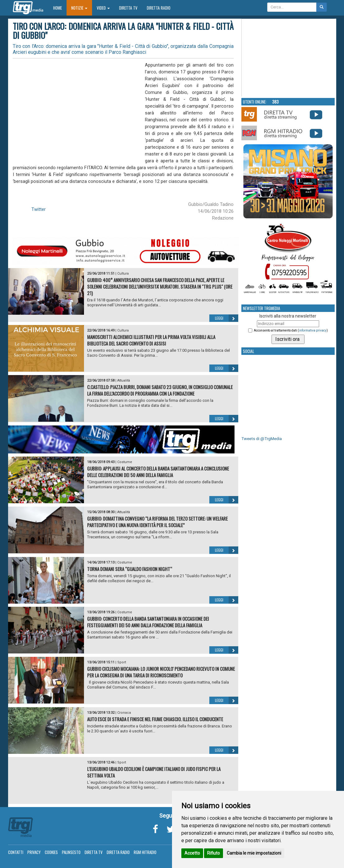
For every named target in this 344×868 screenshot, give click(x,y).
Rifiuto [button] (214, 853)
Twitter (39, 209)
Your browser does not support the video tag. (288, 58)
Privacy (34, 852)
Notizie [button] (79, 8)
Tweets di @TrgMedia (262, 439)
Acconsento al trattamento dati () (291, 330)
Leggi (227, 318)
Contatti (16, 852)
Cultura (123, 274)
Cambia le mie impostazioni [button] (254, 853)
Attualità (124, 381)
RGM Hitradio (145, 852)
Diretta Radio (159, 8)
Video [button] (103, 8)
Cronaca (124, 713)
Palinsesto (71, 852)
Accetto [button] (192, 853)
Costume (125, 462)
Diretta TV (128, 8)
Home (60, 8)
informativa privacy (313, 330)
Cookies (51, 852)
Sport (122, 662)
